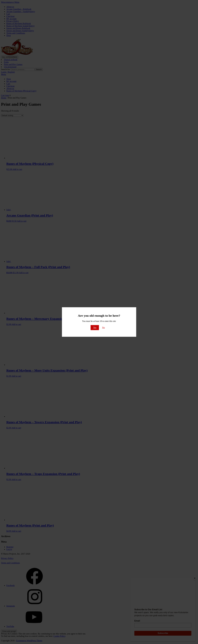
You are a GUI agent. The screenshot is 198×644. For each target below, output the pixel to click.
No (103, 328)
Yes (95, 328)
